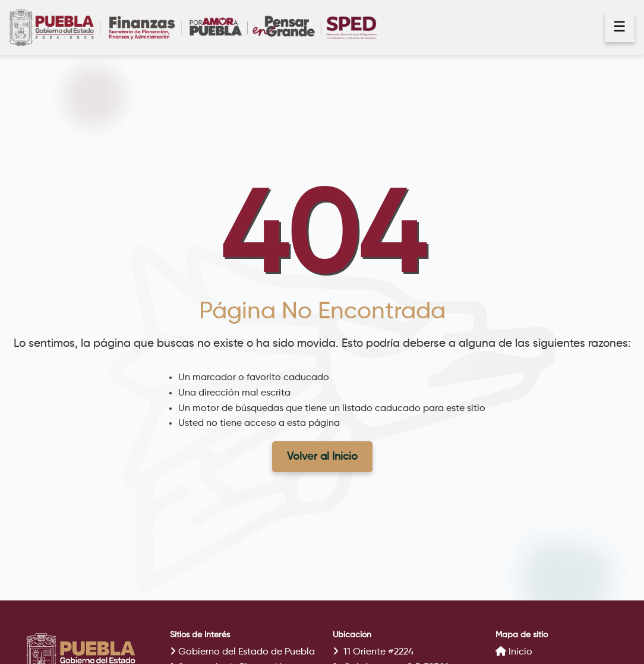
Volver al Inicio (322, 457)
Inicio (514, 652)
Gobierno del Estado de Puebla (242, 652)
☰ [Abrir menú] (620, 27)
